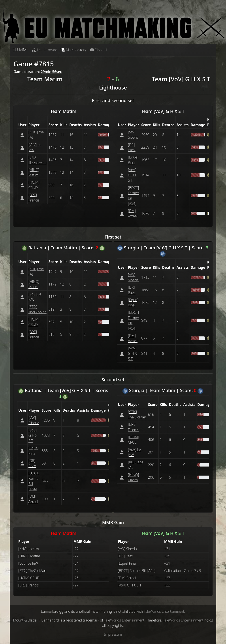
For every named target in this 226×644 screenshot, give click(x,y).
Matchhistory (73, 50)
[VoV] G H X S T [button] (132, 175)
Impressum (113, 634)
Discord (98, 50)
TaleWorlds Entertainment (164, 611)
